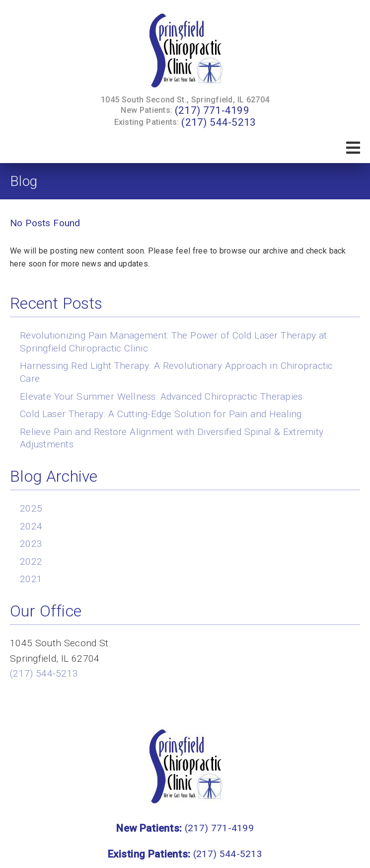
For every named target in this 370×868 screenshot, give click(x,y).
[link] (185, 51)
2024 (31, 526)
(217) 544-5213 (219, 122)
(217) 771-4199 (212, 110)
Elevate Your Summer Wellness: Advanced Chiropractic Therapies (161, 396)
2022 (31, 562)
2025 (31, 508)
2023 (31, 544)
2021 (31, 579)
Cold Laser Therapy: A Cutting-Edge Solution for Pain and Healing (161, 414)
